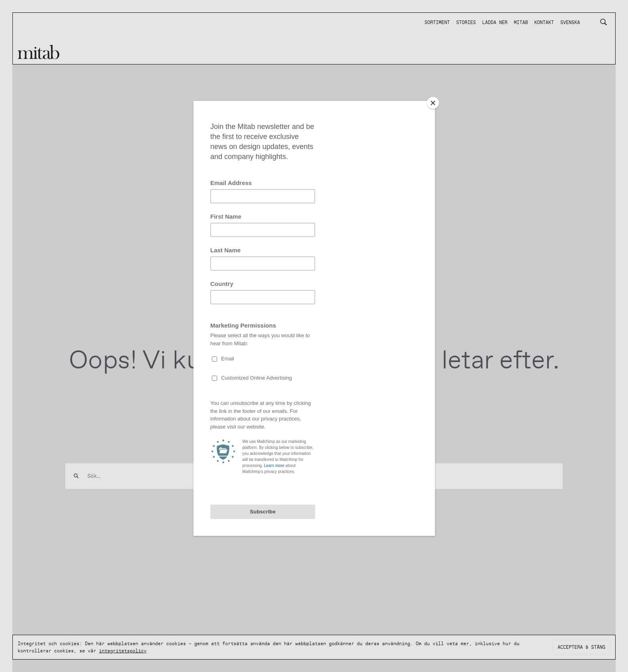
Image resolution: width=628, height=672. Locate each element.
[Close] (433, 103)
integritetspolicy (123, 651)
